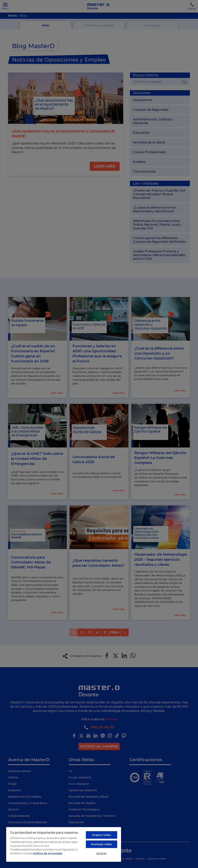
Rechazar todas (101, 844)
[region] (64, 844)
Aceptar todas (102, 834)
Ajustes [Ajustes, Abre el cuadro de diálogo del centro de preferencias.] (102, 853)
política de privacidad (48, 852)
